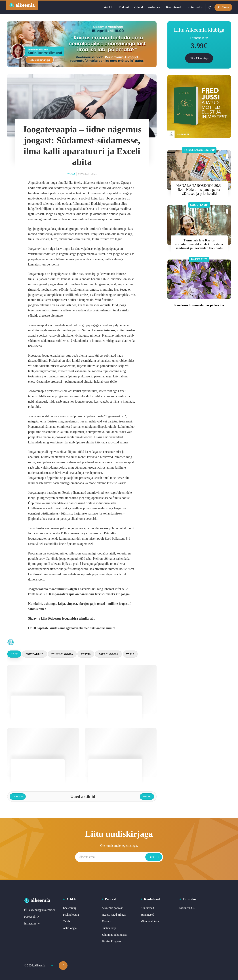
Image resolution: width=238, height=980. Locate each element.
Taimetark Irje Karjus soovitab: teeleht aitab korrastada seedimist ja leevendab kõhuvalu (199, 244)
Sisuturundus (194, 7)
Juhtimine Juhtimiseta (114, 935)
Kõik (14, 654)
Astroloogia (108, 654)
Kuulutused (173, 7)
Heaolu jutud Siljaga (114, 915)
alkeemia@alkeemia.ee (40, 910)
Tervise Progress (111, 941)
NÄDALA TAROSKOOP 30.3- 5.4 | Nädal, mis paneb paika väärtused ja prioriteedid (199, 190)
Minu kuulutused (150, 921)
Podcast (124, 7)
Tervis (86, 654)
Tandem (106, 921)
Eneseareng (35, 654)
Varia (71, 174)
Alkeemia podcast (112, 908)
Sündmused (147, 915)
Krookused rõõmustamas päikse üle (199, 305)
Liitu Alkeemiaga (199, 58)
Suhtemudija (109, 928)
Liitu (154, 857)
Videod (138, 7)
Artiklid (109, 7)
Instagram (32, 923)
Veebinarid (154, 7)
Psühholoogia (62, 654)
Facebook (32, 917)
